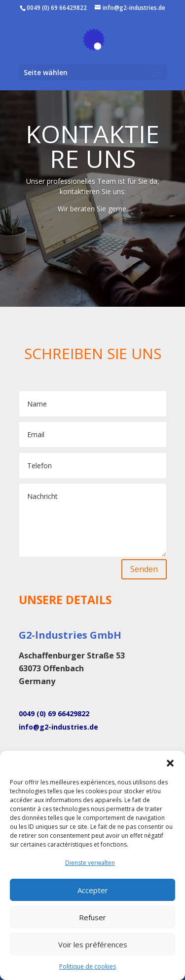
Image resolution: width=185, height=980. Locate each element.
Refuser (92, 917)
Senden (144, 569)
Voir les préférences (93, 944)
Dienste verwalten (90, 863)
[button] (170, 763)
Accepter (93, 890)
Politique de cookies (88, 966)
